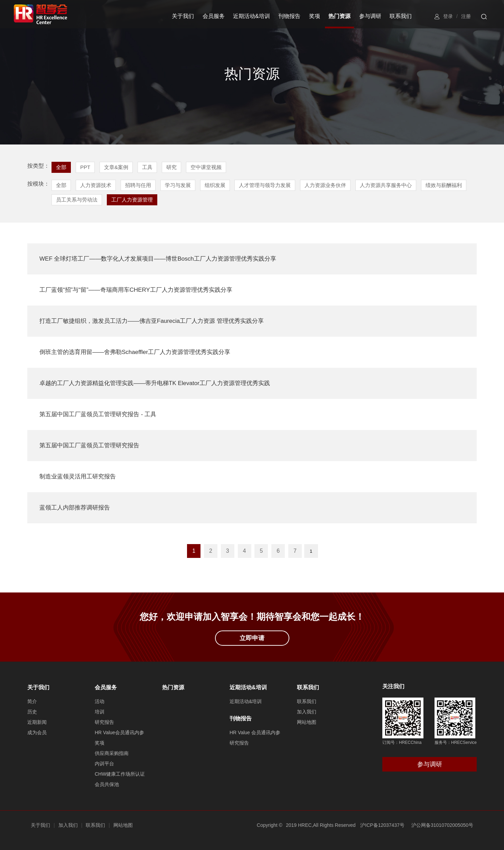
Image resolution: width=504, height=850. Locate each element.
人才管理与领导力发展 (265, 185)
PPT (85, 167)
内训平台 (104, 764)
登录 (448, 16)
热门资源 (339, 16)
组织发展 (215, 185)
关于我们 (183, 16)
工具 (147, 167)
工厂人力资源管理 (132, 200)
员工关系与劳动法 (77, 200)
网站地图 (307, 722)
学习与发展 (178, 185)
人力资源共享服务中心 (386, 185)
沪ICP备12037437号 (382, 825)
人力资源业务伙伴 (325, 185)
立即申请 (252, 638)
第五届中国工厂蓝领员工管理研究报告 (89, 445)
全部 (61, 167)
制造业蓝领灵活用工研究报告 (78, 477)
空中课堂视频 (206, 167)
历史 (32, 712)
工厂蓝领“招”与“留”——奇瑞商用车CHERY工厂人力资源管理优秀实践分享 (136, 290)
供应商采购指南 (112, 753)
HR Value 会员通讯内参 (255, 732)
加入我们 (307, 712)
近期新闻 (37, 722)
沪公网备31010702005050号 (442, 825)
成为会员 (37, 732)
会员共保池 (107, 784)
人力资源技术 (96, 185)
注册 (466, 16)
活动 (100, 701)
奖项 (315, 16)
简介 (32, 701)
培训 (100, 712)
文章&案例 (116, 167)
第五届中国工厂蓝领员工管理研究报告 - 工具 (98, 414)
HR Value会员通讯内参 (119, 732)
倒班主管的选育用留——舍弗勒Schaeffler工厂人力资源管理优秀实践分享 (135, 352)
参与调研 (370, 16)
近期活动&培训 (251, 16)
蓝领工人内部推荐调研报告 (75, 508)
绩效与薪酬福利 (444, 185)
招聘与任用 (138, 185)
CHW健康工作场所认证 (120, 774)
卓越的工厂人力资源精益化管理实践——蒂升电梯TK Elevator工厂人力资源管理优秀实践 (155, 383)
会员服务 (214, 16)
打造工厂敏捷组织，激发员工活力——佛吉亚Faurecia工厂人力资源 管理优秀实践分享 (152, 321)
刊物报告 (289, 16)
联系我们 (401, 16)
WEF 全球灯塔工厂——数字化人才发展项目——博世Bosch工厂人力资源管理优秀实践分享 (158, 259)
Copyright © (270, 825)
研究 (171, 167)
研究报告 (104, 722)
